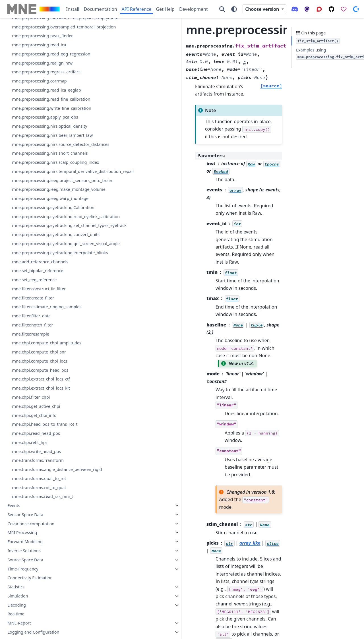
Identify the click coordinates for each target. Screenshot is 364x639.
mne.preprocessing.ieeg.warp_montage (49, 425)
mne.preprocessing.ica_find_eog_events (49, 98)
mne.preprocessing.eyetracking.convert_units (49, 488)
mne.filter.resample (30, 604)
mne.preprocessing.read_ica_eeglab (46, 246)
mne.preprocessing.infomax (39, 110)
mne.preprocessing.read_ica (39, 194)
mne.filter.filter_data (31, 586)
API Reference (137, 9)
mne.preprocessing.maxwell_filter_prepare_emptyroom (48, 156)
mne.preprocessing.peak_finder (42, 184)
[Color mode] (234, 9)
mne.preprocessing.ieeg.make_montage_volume (48, 409)
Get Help (165, 9)
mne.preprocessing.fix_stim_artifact (48, 70)
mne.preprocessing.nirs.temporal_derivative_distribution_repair (49, 378)
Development (194, 9)
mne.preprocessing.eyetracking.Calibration (49, 441)
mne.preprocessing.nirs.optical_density (48, 298)
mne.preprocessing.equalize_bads (45, 135)
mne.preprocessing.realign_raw (42, 218)
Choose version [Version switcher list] (263, 9)
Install (73, 9)
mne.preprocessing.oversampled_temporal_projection (48, 172)
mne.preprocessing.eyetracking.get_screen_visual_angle (49, 504)
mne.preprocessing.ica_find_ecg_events (49, 82)
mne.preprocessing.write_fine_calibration (49, 274)
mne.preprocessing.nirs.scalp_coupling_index (49, 362)
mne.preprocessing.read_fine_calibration (48, 258)
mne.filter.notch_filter (32, 595)
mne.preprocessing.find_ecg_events (46, 51)
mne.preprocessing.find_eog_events (46, 60)
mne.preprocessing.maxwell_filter (44, 144)
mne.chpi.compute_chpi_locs (40, 631)
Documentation (101, 9)
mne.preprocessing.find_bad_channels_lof (49, 23)
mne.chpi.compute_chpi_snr (39, 622)
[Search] (222, 9)
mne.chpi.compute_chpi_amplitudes (47, 613)
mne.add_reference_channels (40, 532)
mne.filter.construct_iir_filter (39, 559)
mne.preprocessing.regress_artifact (46, 227)
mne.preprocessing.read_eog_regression (48, 206)
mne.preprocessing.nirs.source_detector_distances (49, 330)
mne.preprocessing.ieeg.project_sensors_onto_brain (49, 393)
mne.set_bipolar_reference (38, 541)
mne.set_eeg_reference (34, 550)
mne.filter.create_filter (33, 568)
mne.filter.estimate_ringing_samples (47, 577)
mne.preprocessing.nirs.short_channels (49, 346)
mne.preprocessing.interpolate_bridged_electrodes (49, 122)
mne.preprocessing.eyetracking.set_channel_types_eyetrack (49, 472)
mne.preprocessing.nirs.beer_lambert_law (49, 314)
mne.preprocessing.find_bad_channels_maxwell (49, 39)
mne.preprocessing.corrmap (39, 236)
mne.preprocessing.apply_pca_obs (45, 286)
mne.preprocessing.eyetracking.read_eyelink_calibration (49, 456)
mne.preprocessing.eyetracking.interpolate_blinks (48, 520)
